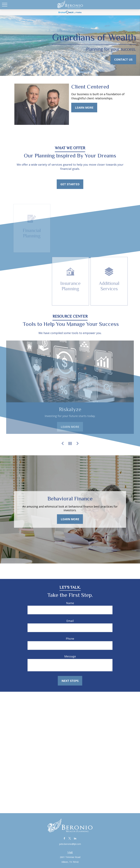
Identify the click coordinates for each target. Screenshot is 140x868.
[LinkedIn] (75, 838)
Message (70, 656)
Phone (70, 639)
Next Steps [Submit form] (70, 681)
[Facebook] (64, 838)
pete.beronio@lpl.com (70, 844)
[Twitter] (70, 838)
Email (70, 621)
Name (70, 603)
